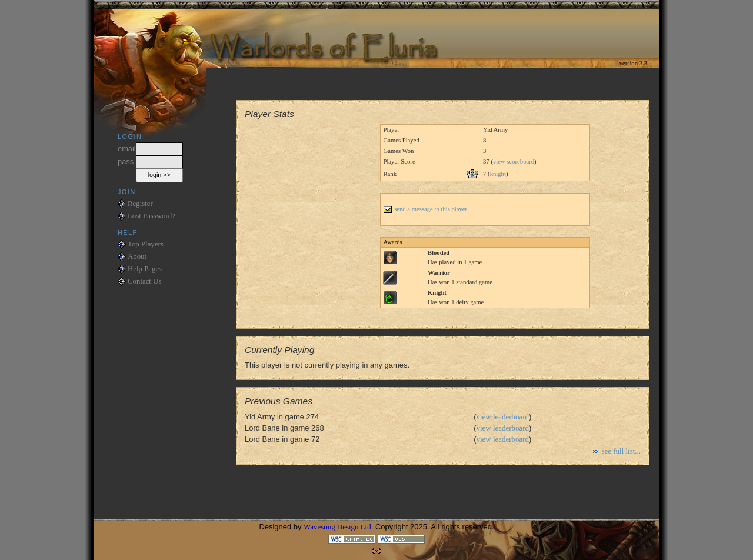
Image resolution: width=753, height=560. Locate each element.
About (137, 256)
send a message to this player (425, 209)
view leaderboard (503, 417)
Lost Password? (151, 216)
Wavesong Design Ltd (337, 527)
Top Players (146, 244)
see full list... (621, 451)
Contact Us (144, 281)
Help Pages (145, 269)
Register (140, 204)
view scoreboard (514, 161)
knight (498, 174)
